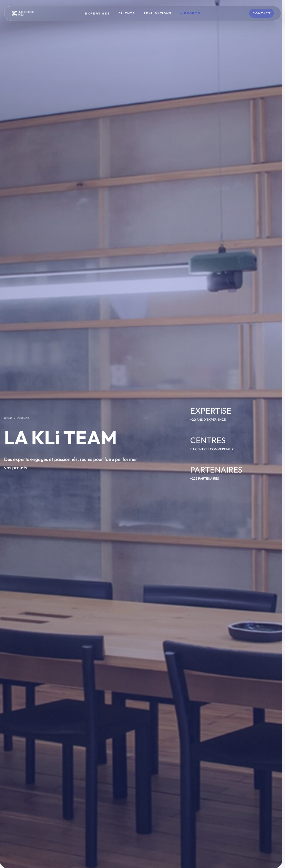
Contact (261, 13)
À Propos (190, 13)
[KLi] (23, 13)
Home (8, 418)
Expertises (97, 13)
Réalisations (157, 13)
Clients (127, 13)
